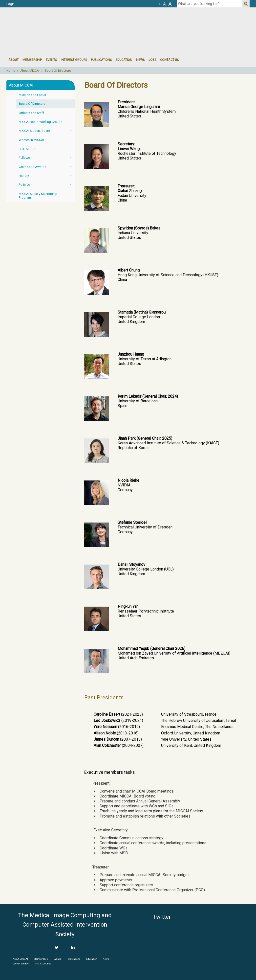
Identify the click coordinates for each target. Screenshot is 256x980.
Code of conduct (21, 964)
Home (11, 71)
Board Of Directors (58, 71)
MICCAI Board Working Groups (41, 122)
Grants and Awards (47, 167)
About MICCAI (30, 71)
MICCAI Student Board (47, 130)
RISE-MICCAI (28, 149)
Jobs (152, 60)
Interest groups (74, 60)
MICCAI (227, 934)
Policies (47, 184)
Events (57, 959)
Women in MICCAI (31, 140)
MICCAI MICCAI (47, 22)
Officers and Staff (31, 113)
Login (11, 4)
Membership (32, 60)
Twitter (162, 917)
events (51, 60)
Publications (101, 60)
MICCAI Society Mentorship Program (38, 196)
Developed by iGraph (243, 978)
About (13, 60)
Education (124, 60)
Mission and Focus (32, 95)
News (140, 60)
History (47, 175)
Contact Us (169, 60)
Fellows (47, 157)
